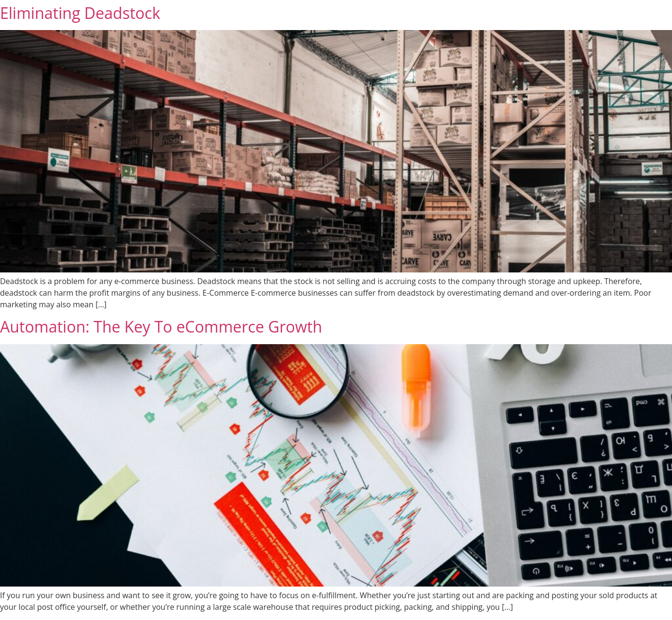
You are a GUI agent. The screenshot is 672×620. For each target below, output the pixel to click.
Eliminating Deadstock (80, 13)
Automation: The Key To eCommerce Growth (161, 326)
